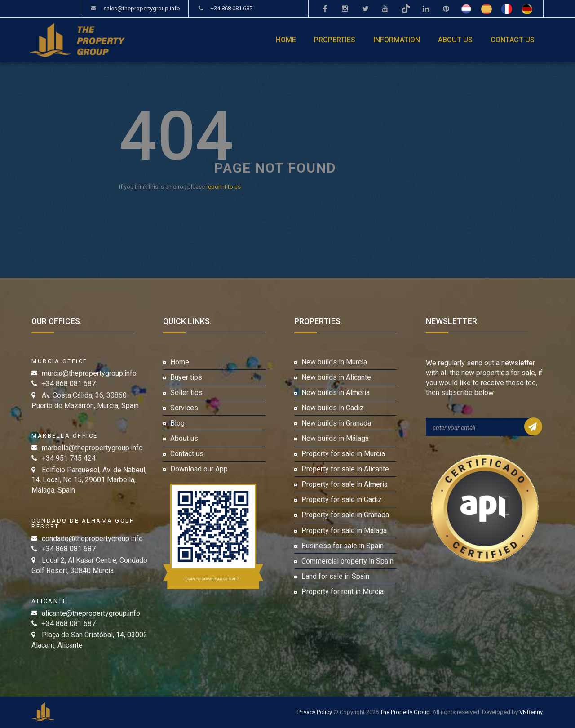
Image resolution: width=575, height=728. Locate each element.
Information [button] (397, 40)
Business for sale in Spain (343, 546)
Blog (177, 423)
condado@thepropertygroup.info (92, 539)
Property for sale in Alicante (345, 469)
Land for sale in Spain (335, 576)
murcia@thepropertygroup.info (89, 373)
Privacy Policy (315, 712)
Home (286, 40)
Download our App (199, 469)
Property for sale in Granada (345, 515)
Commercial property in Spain (347, 561)
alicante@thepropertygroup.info (91, 613)
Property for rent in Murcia (343, 592)
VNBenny (531, 712)
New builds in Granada (336, 423)
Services (184, 408)
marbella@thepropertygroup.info (92, 448)
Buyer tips (186, 377)
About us (455, 40)
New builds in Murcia (334, 362)
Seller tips (186, 393)
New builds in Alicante (336, 377)
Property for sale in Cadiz (342, 499)
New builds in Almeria (336, 393)
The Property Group (405, 712)
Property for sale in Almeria (345, 484)
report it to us (223, 187)
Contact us (513, 40)
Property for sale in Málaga (344, 530)
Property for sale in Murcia (343, 454)
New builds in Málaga (335, 438)
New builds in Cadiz (333, 408)
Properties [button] (335, 40)
